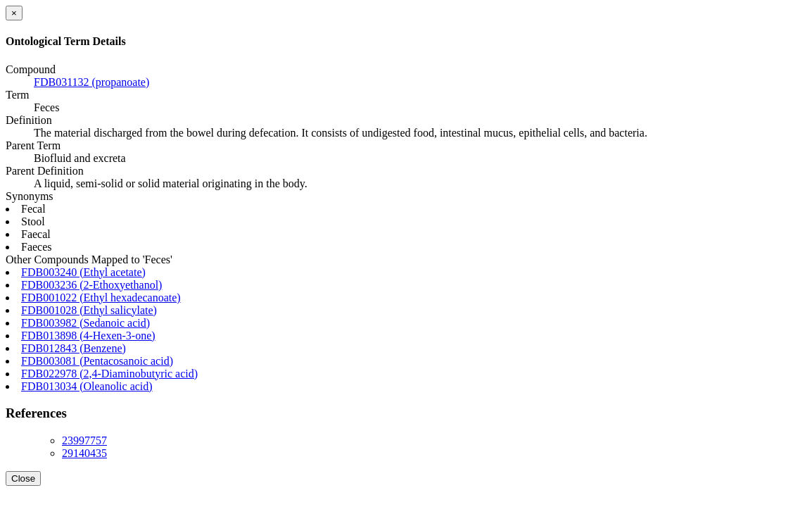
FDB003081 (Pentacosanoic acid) (97, 361)
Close (23, 478)
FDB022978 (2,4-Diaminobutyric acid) (109, 374)
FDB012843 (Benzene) (74, 348)
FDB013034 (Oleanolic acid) (87, 386)
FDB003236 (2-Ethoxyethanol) (91, 285)
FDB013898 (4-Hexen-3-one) (88, 336)
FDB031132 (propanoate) (91, 82)
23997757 (84, 440)
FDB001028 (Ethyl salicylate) (89, 310)
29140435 (84, 453)
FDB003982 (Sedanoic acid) (85, 323)
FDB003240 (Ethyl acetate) (83, 272)
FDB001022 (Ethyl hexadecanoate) (101, 298)
